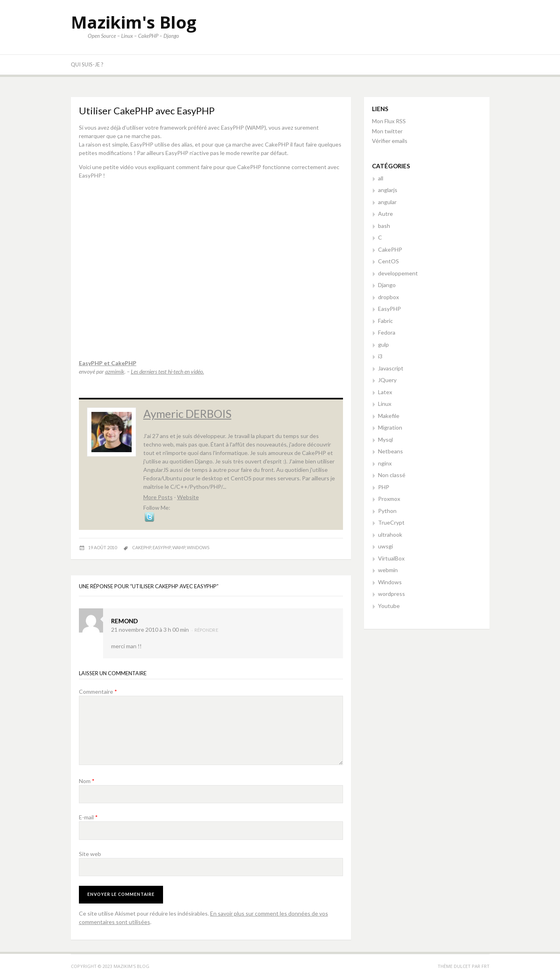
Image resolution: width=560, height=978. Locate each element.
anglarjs (388, 190)
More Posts (158, 497)
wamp (179, 547)
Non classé (392, 475)
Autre (385, 214)
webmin (388, 570)
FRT (486, 966)
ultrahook (390, 534)
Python (387, 511)
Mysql (385, 439)
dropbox (388, 297)
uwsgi (385, 546)
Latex (385, 392)
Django (387, 285)
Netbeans (391, 451)
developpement (398, 273)
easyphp (162, 547)
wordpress (392, 594)
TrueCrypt (391, 522)
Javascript (391, 368)
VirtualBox (391, 558)
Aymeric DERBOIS (187, 414)
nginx (385, 463)
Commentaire (98, 692)
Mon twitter (387, 131)
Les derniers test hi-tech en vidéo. (167, 371)
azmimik (115, 371)
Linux (385, 404)
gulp (383, 344)
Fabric (385, 321)
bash (384, 226)
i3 (380, 356)
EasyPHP (390, 309)
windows (198, 547)
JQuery (387, 380)
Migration (390, 427)
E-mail (88, 817)
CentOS (388, 261)
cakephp (142, 547)
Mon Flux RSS (389, 121)
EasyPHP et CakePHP (108, 363)
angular (387, 202)
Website (188, 497)
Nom (87, 781)
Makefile (389, 416)
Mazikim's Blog (134, 22)
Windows (390, 582)
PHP (384, 487)
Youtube (389, 606)
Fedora (387, 332)
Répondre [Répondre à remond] (206, 630)
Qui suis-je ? (87, 64)
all (381, 178)
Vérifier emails (390, 141)
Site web (90, 854)
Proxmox (389, 499)
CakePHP (390, 249)
